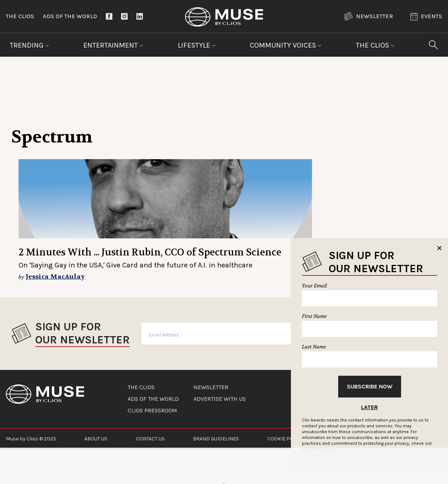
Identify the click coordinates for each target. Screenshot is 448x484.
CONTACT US (150, 439)
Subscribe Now (370, 386)
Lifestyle (197, 45)
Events (426, 17)
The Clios (20, 16)
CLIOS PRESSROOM (152, 411)
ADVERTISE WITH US (220, 399)
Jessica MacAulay (55, 277)
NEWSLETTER (211, 387)
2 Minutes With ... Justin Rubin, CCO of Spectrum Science (150, 252)
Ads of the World (70, 16)
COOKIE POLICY (285, 439)
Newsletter (369, 16)
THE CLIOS (141, 387)
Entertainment (113, 45)
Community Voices (286, 45)
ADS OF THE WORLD (153, 399)
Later (369, 407)
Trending (29, 45)
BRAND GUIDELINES (216, 439)
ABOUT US (96, 439)
